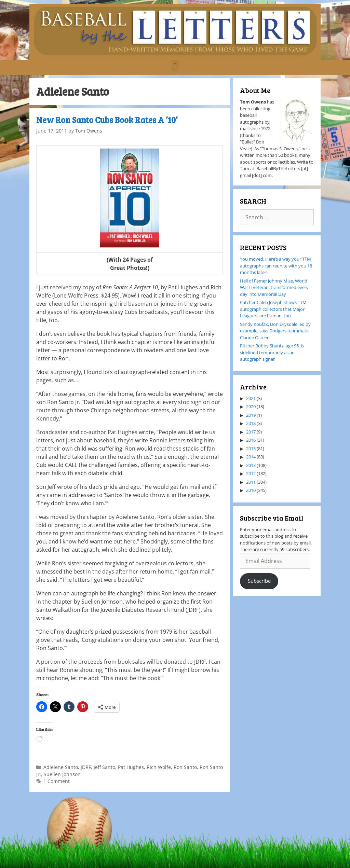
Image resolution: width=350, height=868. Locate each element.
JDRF (86, 767)
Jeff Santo (104, 767)
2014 (251, 457)
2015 (251, 449)
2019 (251, 415)
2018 (251, 423)
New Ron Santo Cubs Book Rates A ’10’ (107, 120)
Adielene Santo (61, 767)
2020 (251, 407)
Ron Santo (185, 767)
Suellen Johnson (62, 774)
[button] (175, 66)
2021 (251, 398)
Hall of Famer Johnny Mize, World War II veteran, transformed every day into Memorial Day (274, 287)
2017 (251, 432)
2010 (251, 490)
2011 (251, 482)
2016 (251, 440)
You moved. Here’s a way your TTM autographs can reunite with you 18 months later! (276, 266)
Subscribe (259, 581)
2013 (251, 465)
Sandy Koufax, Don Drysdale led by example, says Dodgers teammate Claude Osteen (275, 331)
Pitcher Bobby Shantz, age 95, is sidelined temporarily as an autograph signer (272, 352)
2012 (251, 473)
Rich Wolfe (159, 767)
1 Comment (57, 781)
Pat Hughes (131, 767)
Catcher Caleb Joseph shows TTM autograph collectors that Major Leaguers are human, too (273, 309)
